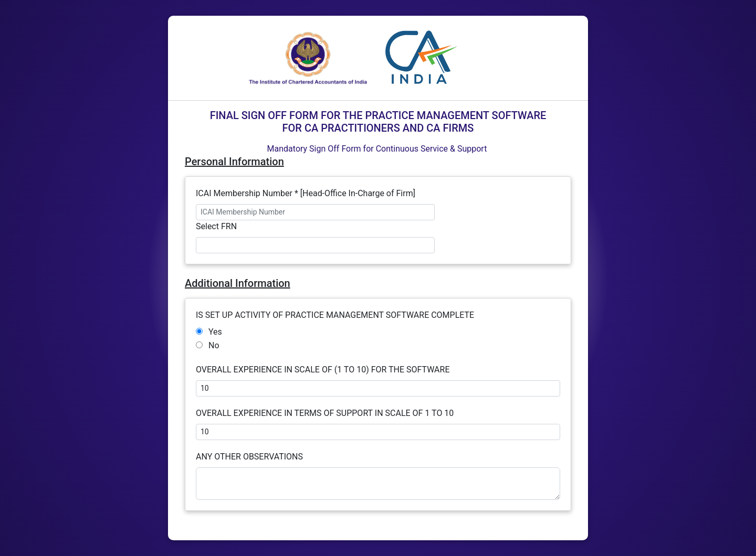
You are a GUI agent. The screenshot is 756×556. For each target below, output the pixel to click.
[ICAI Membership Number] (315, 212)
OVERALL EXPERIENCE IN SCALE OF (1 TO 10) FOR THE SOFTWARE (324, 370)
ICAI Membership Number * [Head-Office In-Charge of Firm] (306, 193)
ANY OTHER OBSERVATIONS (250, 457)
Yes (215, 332)
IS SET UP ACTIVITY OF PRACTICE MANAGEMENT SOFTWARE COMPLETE (336, 315)
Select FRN (216, 226)
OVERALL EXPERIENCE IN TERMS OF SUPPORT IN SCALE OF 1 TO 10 (325, 413)
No (214, 345)
